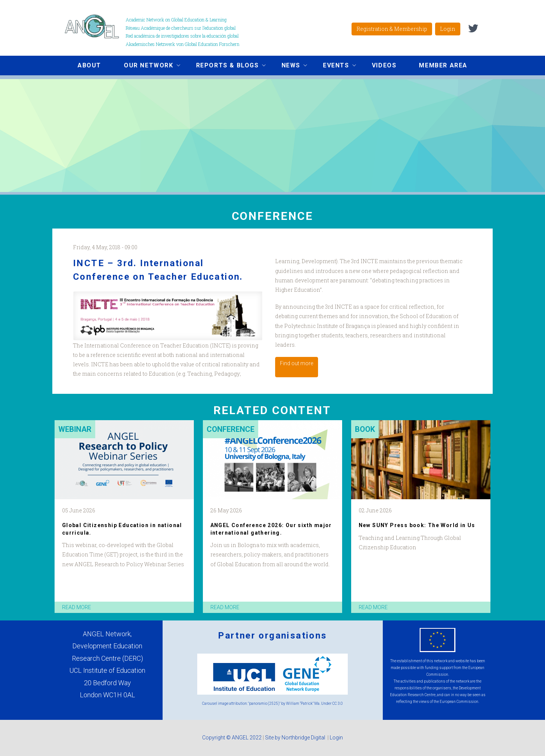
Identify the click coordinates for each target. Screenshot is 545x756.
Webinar (75, 429)
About (89, 65)
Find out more (297, 363)
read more (77, 607)
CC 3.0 (338, 703)
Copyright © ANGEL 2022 (232, 738)
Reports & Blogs (225, 66)
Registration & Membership (392, 29)
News (289, 66)
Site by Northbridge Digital (296, 738)
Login (448, 29)
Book (365, 429)
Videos (384, 65)
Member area (443, 65)
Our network (146, 66)
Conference (231, 429)
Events (334, 66)
